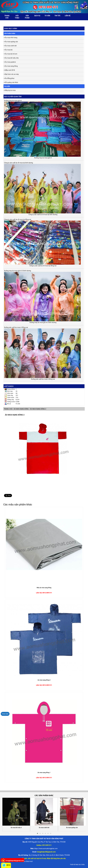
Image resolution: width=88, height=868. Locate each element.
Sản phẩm (27, 17)
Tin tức (58, 16)
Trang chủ (7, 17)
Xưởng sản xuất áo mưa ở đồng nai (42, 352)
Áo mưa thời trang (11, 38)
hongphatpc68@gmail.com (15, 861)
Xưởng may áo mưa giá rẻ (42, 128)
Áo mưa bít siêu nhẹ (11, 58)
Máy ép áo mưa (10, 90)
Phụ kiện (7, 86)
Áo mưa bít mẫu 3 (16, 828)
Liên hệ (68, 16)
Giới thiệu (17, 17)
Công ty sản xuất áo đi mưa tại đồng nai (42, 242)
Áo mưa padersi (10, 62)
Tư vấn (47, 16)
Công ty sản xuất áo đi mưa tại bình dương (42, 188)
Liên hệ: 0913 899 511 (44, 593)
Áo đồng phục (9, 78)
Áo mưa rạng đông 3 (44, 680)
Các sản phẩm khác (44, 795)
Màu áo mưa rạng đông (44, 588)
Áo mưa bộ (8, 50)
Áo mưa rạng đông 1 (44, 773)
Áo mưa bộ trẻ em (11, 54)
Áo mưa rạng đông (11, 66)
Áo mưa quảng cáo (11, 42)
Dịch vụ (37, 16)
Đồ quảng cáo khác (11, 82)
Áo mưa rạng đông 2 (15, 415)
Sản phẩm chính (10, 33)
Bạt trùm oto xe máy (11, 74)
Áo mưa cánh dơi (10, 46)
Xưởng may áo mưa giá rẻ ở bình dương (42, 296)
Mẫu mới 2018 (9, 70)
